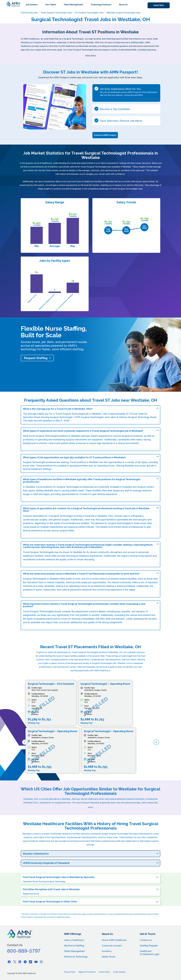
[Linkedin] (20, 962)
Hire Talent (51, 5)
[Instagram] (41, 962)
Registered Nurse (31, 894)
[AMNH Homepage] (13, 4)
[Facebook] (9, 962)
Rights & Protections (87, 972)
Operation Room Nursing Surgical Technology (44, 881)
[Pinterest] (25, 962)
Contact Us (146, 940)
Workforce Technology (76, 957)
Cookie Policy (104, 972)
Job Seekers (32, 5)
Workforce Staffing (74, 946)
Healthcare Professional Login (150, 953)
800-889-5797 (24, 951)
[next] (156, 742)
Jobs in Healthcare (74, 940)
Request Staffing (36, 358)
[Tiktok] (31, 962)
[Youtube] (36, 962)
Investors (107, 951)
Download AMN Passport (105, 135)
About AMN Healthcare (114, 940)
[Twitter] (15, 962)
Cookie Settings (119, 972)
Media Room (109, 957)
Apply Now (159, 5)
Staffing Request (149, 946)
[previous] (25, 742)
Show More (91, 56)
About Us (123, 5)
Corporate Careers (112, 946)
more (91, 807)
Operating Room (106, 466)
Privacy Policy (70, 972)
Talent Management (73, 5)
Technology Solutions (101, 5)
